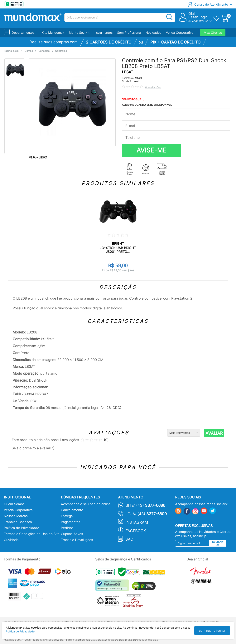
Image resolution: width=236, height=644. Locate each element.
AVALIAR (214, 433)
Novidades (153, 33)
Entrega (67, 516)
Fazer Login (198, 17)
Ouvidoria (11, 540)
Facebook (136, 531)
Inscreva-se (218, 544)
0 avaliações (153, 87)
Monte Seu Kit (79, 33)
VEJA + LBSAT (38, 157)
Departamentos (23, 33)
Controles (61, 51)
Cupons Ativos (72, 534)
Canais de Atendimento (211, 4)
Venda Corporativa (180, 33)
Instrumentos (103, 33)
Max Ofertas (213, 33)
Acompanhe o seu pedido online (86, 504)
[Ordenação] (184, 433)
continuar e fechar (212, 631)
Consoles (44, 51)
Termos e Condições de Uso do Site (32, 534)
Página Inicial (11, 51)
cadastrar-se (200, 21)
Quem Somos (14, 504)
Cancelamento (72, 510)
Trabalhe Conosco (18, 522)
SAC (129, 539)
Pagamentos (71, 522)
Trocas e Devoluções (77, 540)
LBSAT (128, 72)
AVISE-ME (152, 150)
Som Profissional (129, 33)
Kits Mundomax (53, 33)
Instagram (137, 522)
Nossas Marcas (16, 516)
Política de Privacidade (22, 528)
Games (29, 51)
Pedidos (67, 528)
